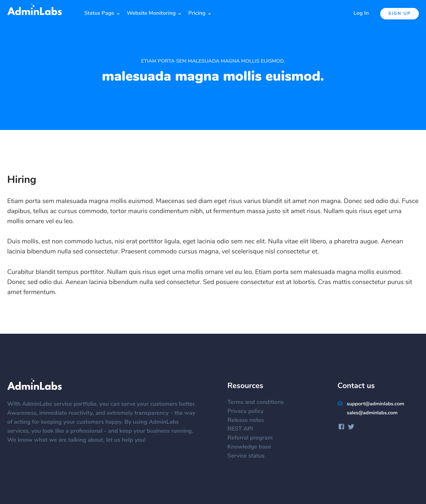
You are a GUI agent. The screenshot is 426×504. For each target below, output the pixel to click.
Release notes (249, 420)
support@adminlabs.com (371, 404)
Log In (361, 13)
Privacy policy (249, 411)
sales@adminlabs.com (372, 413)
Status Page (99, 13)
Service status (249, 456)
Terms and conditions (259, 402)
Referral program (253, 438)
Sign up (400, 14)
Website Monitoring (151, 13)
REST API (244, 429)
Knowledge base (253, 447)
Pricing (197, 13)
